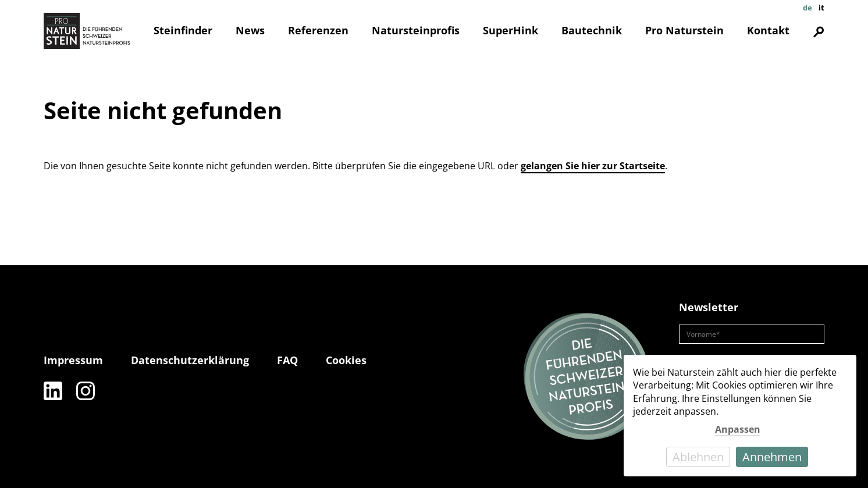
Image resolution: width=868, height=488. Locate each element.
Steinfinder (183, 30)
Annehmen (772, 457)
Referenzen (318, 30)
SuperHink (511, 30)
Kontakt (768, 30)
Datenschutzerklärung (190, 360)
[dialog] (740, 416)
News (250, 30)
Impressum (73, 360)
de (807, 8)
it (821, 8)
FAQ (287, 360)
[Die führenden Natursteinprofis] (587, 377)
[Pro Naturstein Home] (87, 31)
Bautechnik (592, 30)
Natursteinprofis (416, 30)
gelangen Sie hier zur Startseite (593, 166)
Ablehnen (698, 457)
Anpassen (738, 429)
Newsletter (709, 307)
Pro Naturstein (684, 30)
